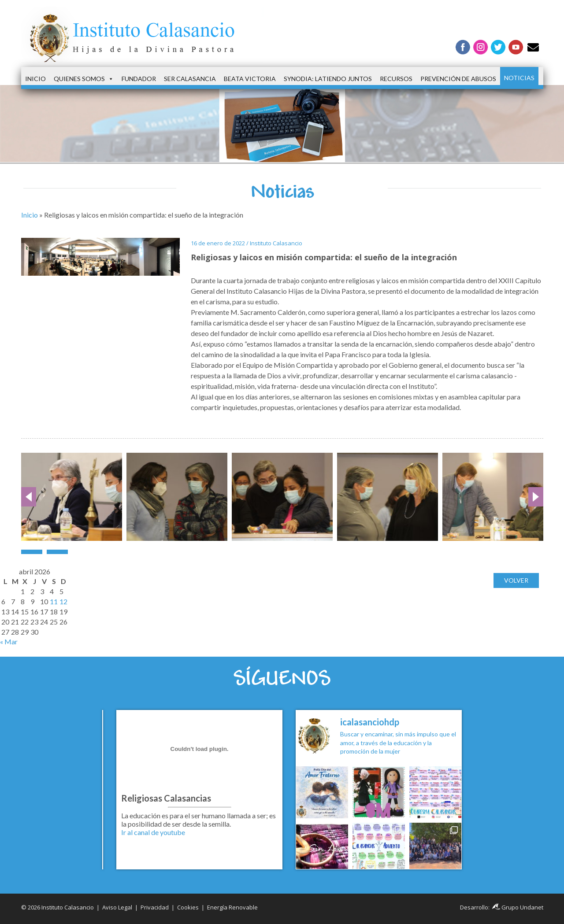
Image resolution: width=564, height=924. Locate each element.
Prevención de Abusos (458, 79)
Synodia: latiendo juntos (328, 79)
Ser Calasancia (190, 79)
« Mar (9, 641)
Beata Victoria (250, 79)
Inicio (35, 79)
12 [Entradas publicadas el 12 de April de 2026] (63, 601)
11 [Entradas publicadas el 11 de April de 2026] (54, 601)
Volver (516, 580)
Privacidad (155, 907)
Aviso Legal (117, 907)
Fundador (139, 79)
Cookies (188, 907)
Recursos (396, 79)
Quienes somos (84, 79)
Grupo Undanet (518, 907)
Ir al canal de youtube (153, 832)
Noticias (519, 78)
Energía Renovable (232, 907)
